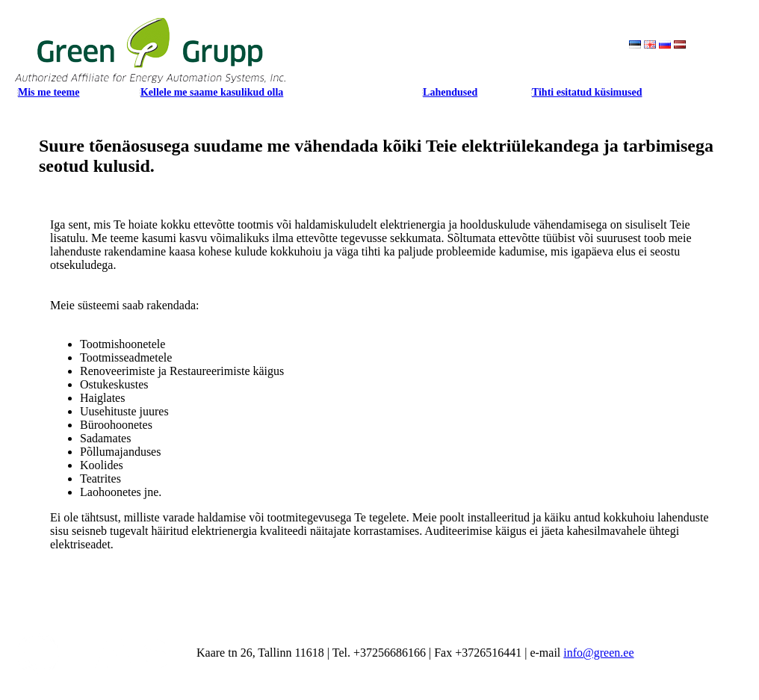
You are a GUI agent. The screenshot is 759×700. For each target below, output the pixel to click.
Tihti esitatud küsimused (587, 92)
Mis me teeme (49, 92)
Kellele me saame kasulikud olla (212, 92)
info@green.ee (598, 653)
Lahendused (450, 92)
